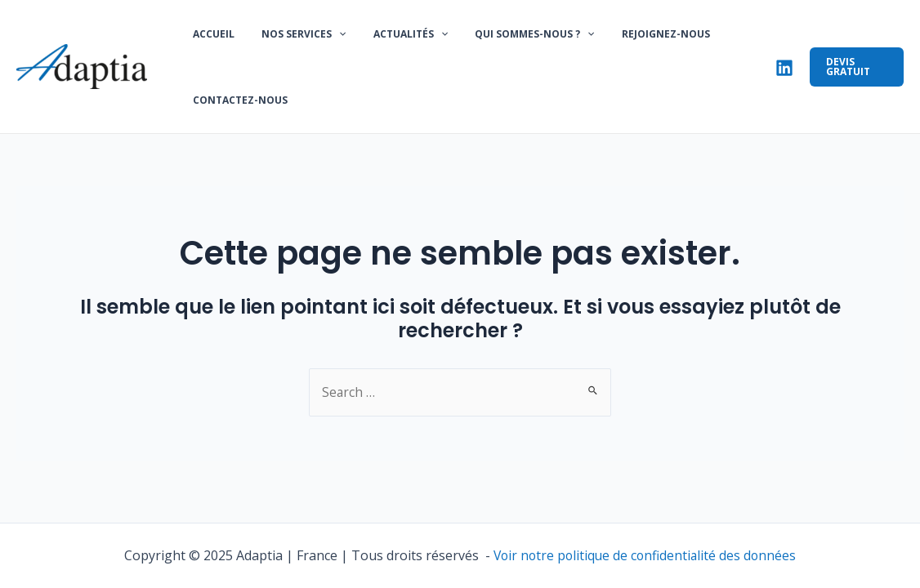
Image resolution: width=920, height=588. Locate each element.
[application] (328, 37)
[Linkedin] (775, 70)
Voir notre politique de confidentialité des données (645, 555)
